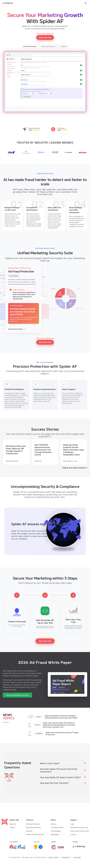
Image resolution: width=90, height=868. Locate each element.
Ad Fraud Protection (33, 824)
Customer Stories (57, 827)
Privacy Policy (66, 857)
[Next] (42, 299)
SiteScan (29, 831)
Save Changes (27, 98)
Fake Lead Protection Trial (79, 831)
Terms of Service (54, 857)
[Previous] (5, 299)
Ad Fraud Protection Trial (79, 827)
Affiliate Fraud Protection (35, 834)
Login (72, 824)
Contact (73, 834)
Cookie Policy (77, 857)
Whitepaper (55, 834)
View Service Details (17, 329)
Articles (54, 824)
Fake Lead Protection (33, 827)
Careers (12, 827)
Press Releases (56, 831)
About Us (13, 824)
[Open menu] (86, 3)
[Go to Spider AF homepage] (8, 3)
